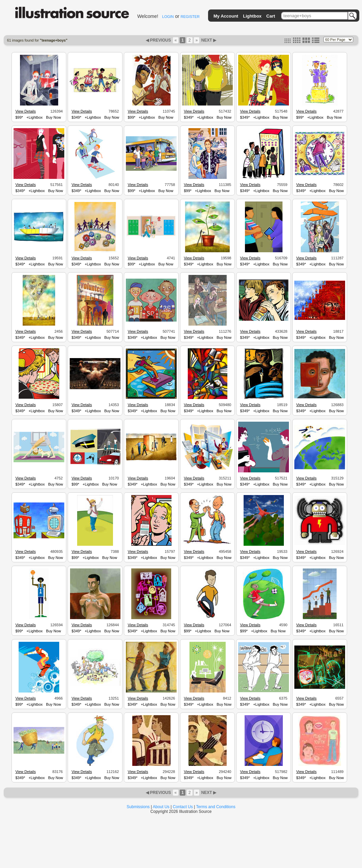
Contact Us (183, 807)
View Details (25, 111)
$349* (76, 117)
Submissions (138, 807)
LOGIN (168, 17)
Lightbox (252, 16)
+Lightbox (35, 117)
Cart (271, 16)
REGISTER (190, 17)
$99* (19, 117)
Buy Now (53, 117)
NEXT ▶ (208, 40)
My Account (226, 16)
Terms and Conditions (216, 807)
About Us (161, 807)
